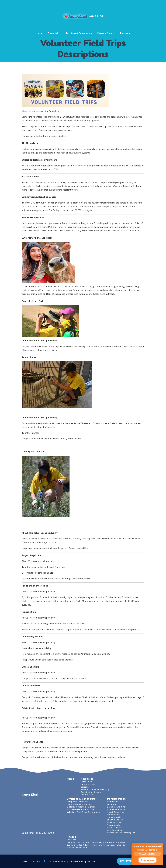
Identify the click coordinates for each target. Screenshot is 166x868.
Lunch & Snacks (115, 820)
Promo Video (113, 815)
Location (111, 804)
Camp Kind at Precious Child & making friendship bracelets (96, 842)
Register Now (147, 860)
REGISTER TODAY (131, 861)
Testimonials (114, 825)
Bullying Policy (114, 822)
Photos (124, 33)
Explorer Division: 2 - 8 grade (81, 807)
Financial (53, 33)
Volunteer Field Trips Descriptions (84, 812)
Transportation (115, 817)
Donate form (87, 795)
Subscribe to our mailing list (121, 833)
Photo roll (72, 840)
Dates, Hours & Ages (117, 807)
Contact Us (113, 802)
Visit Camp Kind (115, 830)
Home (39, 33)
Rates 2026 (86, 782)
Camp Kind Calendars (77, 802)
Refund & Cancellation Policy (95, 789)
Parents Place (105, 33)
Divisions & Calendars (78, 33)
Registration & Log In (91, 792)
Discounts (86, 787)
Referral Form (114, 827)
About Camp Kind (116, 812)
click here (62, 136)
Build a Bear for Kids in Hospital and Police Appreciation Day (97, 845)
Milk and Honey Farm (77, 847)
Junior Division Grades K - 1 (80, 804)
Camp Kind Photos (116, 809)
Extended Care (88, 784)
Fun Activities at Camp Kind (80, 809)
